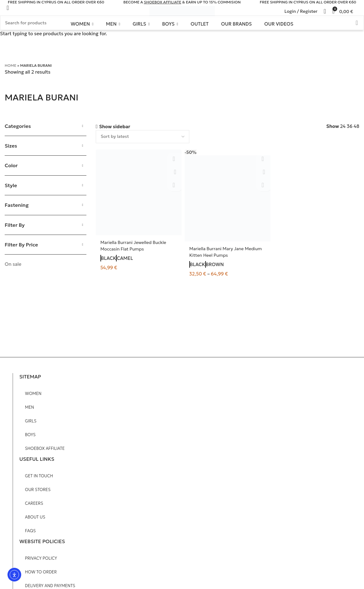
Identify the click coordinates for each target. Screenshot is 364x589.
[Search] (359, 11)
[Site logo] (182, 11)
